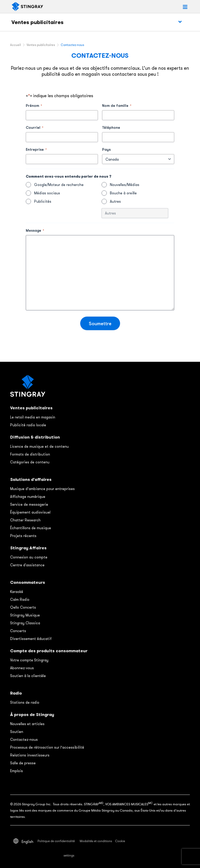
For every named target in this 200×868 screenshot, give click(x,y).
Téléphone (111, 127)
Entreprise (36, 149)
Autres (115, 201)
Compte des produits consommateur (49, 651)
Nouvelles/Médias (125, 185)
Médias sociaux (47, 193)
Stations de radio (25, 702)
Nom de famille (117, 106)
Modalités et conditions (96, 841)
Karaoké (17, 592)
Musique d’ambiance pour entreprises (42, 489)
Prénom (34, 106)
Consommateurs (28, 582)
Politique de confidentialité (57, 841)
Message (35, 230)
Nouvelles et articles (27, 724)
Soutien (17, 732)
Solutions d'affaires (31, 479)
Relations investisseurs (30, 755)
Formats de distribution (30, 454)
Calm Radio (20, 599)
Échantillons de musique (31, 528)
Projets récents (23, 536)
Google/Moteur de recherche (59, 185)
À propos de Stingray (32, 715)
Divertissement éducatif (31, 639)
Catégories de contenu (30, 462)
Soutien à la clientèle (28, 676)
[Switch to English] (27, 841)
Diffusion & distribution (35, 437)
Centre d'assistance (27, 565)
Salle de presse (23, 763)
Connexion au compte (29, 557)
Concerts (18, 631)
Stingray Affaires (28, 548)
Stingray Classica (25, 623)
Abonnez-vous (22, 668)
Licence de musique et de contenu (39, 446)
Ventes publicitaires (37, 22)
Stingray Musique (25, 615)
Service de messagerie (29, 504)
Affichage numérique (28, 497)
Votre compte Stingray (29, 660)
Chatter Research (25, 520)
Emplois (17, 771)
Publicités (43, 201)
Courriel (35, 127)
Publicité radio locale (28, 425)
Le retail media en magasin (33, 417)
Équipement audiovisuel (30, 512)
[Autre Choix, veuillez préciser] (135, 213)
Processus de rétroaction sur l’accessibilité (47, 747)
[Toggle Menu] (180, 22)
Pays (106, 149)
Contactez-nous (24, 739)
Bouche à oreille (123, 193)
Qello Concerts (23, 607)
